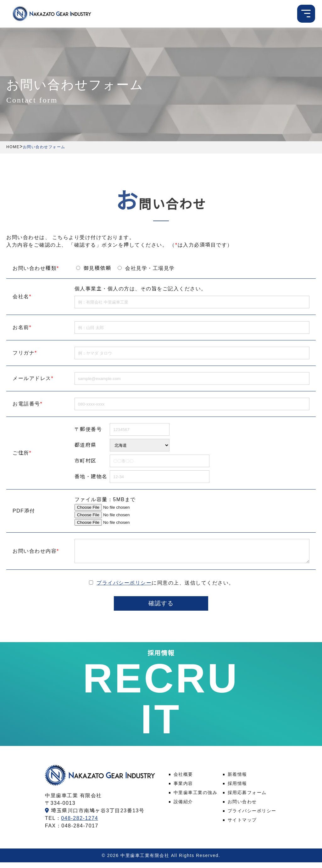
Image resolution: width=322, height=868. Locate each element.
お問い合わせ (242, 808)
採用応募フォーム (247, 798)
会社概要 (183, 780)
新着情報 (237, 780)
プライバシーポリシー (124, 588)
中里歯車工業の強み (196, 798)
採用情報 (237, 789)
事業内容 (183, 789)
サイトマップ (242, 826)
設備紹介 (183, 808)
